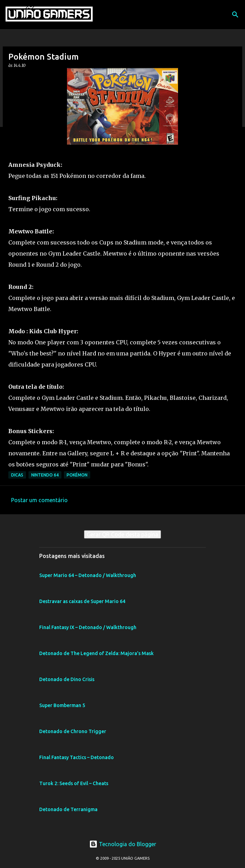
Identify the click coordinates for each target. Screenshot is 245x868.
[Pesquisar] (235, 15)
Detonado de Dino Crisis (67, 679)
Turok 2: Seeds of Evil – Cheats (74, 783)
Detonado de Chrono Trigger (73, 731)
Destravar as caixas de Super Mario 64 (82, 601)
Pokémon (77, 475)
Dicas (17, 475)
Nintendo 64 (45, 475)
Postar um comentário (39, 500)
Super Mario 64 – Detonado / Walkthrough (88, 575)
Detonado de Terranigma (68, 809)
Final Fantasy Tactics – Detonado (77, 757)
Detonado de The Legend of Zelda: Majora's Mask (96, 653)
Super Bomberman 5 (62, 705)
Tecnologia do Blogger (123, 844)
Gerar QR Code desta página (122, 534)
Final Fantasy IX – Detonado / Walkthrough (88, 627)
